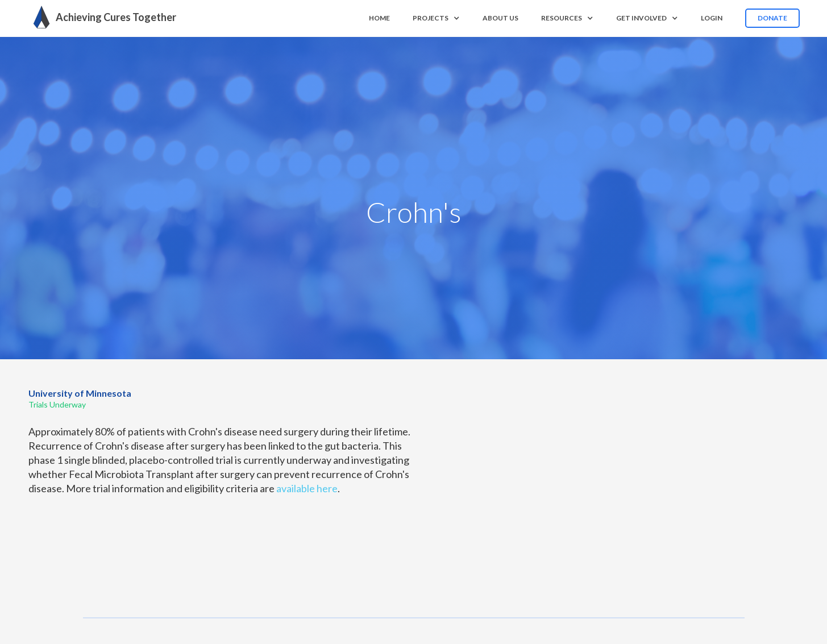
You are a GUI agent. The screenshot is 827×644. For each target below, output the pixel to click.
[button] (436, 18)
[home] (102, 17)
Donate (772, 18)
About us (500, 18)
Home (379, 18)
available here (307, 488)
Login (712, 18)
